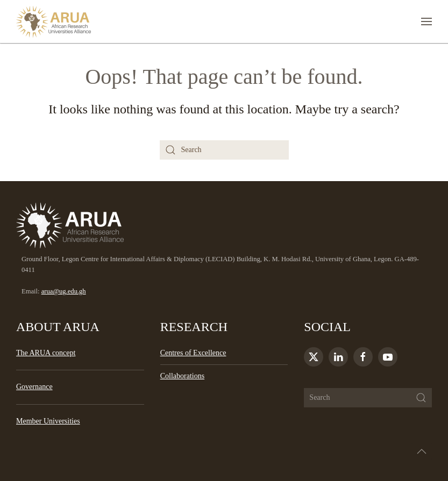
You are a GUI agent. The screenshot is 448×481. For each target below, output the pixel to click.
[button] (426, 21)
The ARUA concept (46, 353)
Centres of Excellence (193, 353)
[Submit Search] (421, 398)
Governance (34, 387)
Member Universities (48, 421)
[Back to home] (54, 21)
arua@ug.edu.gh (64, 291)
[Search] (224, 150)
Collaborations (182, 376)
